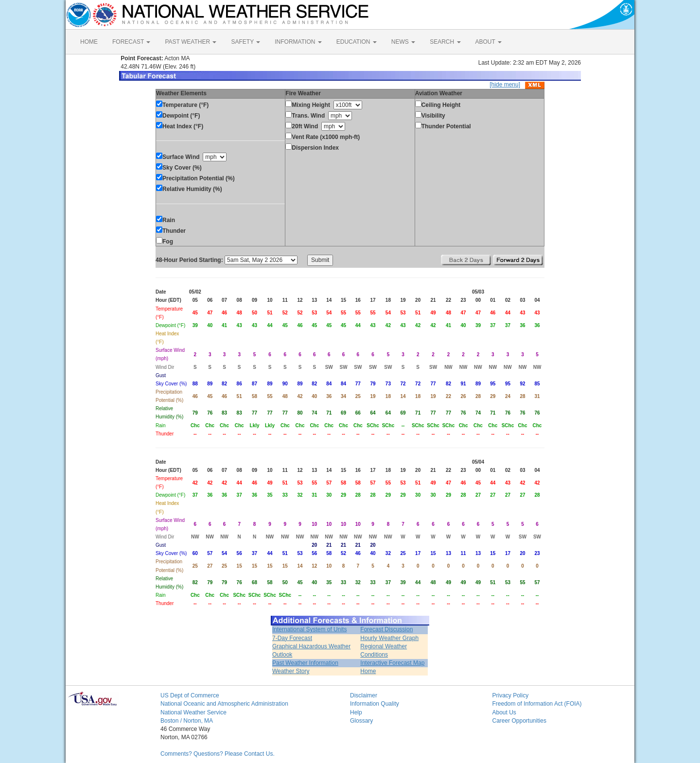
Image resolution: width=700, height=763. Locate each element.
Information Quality (375, 704)
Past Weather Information (305, 663)
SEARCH (445, 42)
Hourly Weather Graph (389, 638)
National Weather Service (193, 712)
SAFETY (245, 42)
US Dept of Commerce (190, 695)
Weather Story (291, 671)
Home (368, 671)
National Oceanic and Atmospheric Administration (224, 704)
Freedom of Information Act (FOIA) (537, 704)
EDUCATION (357, 42)
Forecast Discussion (386, 629)
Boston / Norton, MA (187, 721)
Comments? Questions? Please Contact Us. (218, 754)
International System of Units (309, 629)
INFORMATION (298, 42)
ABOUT (489, 42)
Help (356, 712)
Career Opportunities (519, 721)
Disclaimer (364, 695)
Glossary (361, 721)
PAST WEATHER (191, 42)
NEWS (403, 42)
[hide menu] (505, 85)
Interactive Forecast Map (392, 663)
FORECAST (131, 42)
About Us (504, 712)
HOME (89, 42)
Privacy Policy (511, 695)
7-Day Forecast (292, 638)
